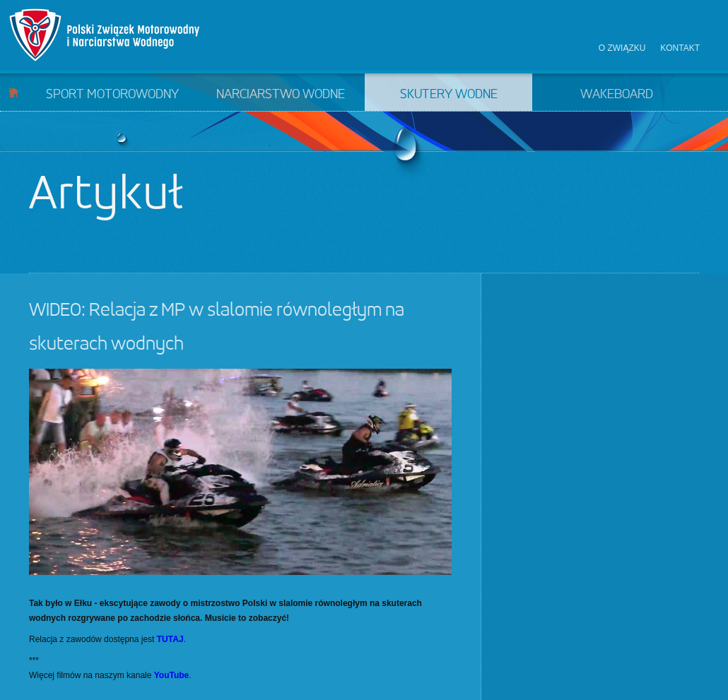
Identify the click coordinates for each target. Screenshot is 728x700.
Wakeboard (617, 95)
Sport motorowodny (112, 95)
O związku (622, 48)
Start (14, 92)
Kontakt (680, 48)
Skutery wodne (449, 95)
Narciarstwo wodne (281, 95)
